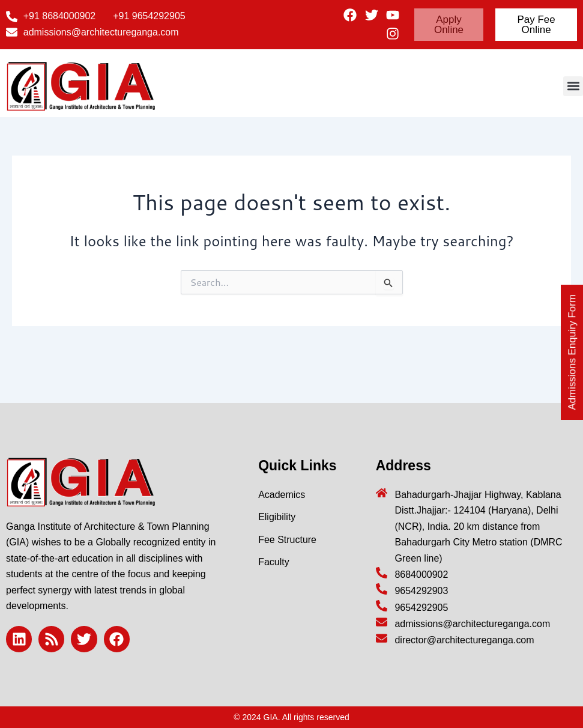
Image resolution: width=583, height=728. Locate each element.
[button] (573, 86)
